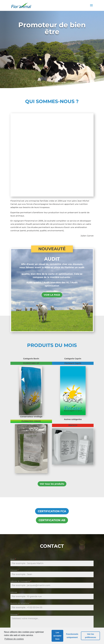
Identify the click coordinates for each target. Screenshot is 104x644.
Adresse (14, 512)
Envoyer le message (22, 586)
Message (15, 534)
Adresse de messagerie (21, 501)
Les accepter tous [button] (57, 636)
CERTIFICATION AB (52, 440)
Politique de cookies (14, 639)
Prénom (14, 490)
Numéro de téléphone (20, 523)
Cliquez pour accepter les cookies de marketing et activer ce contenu (52, 571)
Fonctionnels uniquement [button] (72, 636)
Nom (13, 479)
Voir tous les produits (52, 404)
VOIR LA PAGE (52, 215)
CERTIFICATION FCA (52, 431)
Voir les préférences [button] (90, 636)
